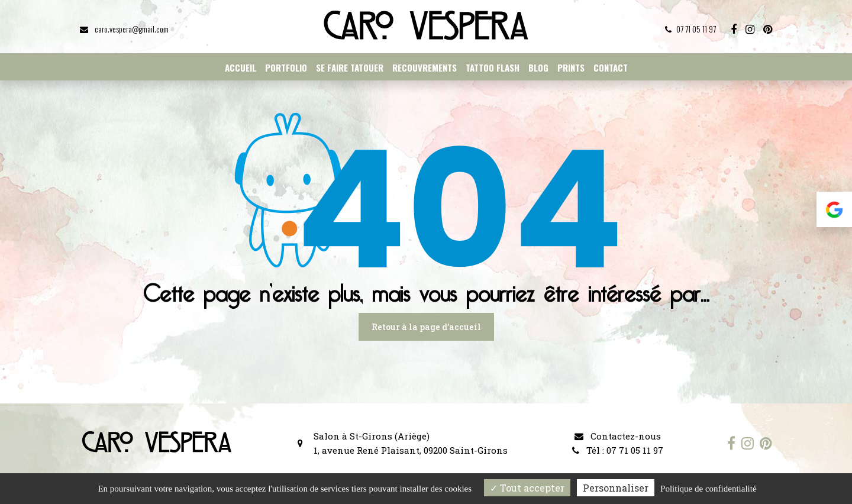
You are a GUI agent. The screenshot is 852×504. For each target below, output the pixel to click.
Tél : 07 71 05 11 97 (618, 450)
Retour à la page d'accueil (426, 327)
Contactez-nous (618, 436)
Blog (538, 67)
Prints (571, 67)
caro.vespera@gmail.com (124, 29)
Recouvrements (425, 67)
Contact (611, 67)
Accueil (241, 67)
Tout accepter (527, 488)
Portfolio (286, 67)
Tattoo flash (493, 67)
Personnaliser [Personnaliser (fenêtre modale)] (616, 488)
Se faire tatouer (350, 67)
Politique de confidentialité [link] (708, 489)
